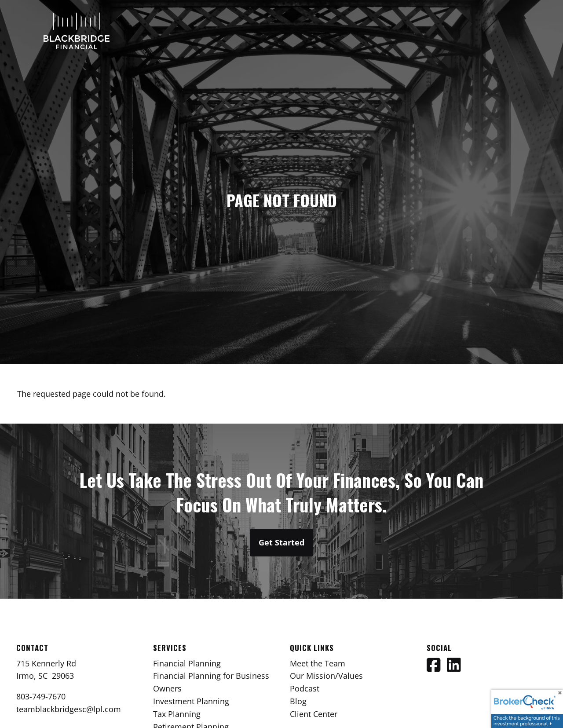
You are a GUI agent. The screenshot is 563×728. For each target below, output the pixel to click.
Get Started (281, 542)
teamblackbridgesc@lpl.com (69, 709)
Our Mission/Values (326, 676)
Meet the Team (318, 663)
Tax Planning (177, 714)
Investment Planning (191, 701)
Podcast (305, 688)
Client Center (314, 714)
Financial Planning (187, 663)
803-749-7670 (41, 696)
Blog (298, 701)
